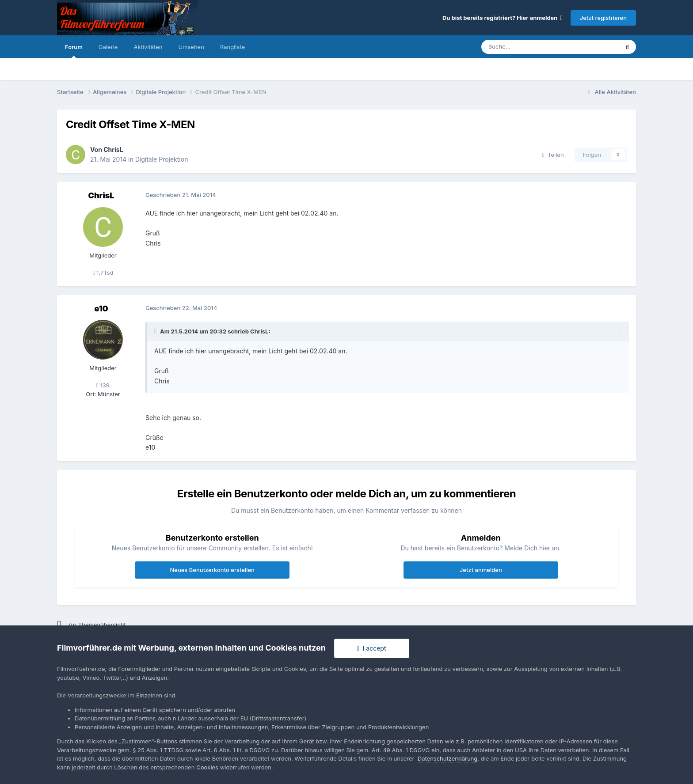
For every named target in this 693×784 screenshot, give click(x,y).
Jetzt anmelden (481, 570)
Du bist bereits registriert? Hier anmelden (503, 18)
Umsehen (191, 47)
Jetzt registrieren (603, 18)
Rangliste (232, 47)
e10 (101, 309)
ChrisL (113, 150)
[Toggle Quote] (156, 331)
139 (103, 385)
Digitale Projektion (162, 159)
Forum (74, 51)
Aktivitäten (148, 47)
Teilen (553, 155)
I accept (372, 648)
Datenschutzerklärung (447, 758)
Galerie (108, 47)
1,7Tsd (103, 273)
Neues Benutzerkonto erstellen (212, 570)
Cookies (207, 767)
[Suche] (524, 47)
